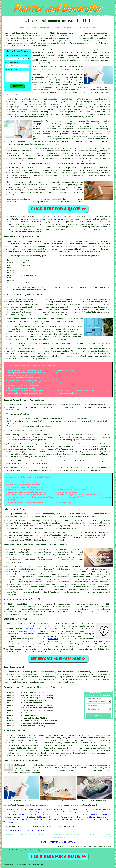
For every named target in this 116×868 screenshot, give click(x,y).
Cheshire (48, 809)
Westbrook (40, 815)
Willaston (107, 812)
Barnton (51, 815)
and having (91, 109)
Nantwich (107, 809)
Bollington (54, 820)
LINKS (85, 15)
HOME (79, 15)
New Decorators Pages (16, 850)
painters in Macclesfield (25, 185)
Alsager (44, 820)
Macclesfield (56, 217)
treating (27, 104)
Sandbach (104, 820)
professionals (10, 95)
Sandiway (8, 817)
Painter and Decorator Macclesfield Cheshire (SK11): (30, 33)
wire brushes (95, 134)
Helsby (80, 817)
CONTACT (98, 15)
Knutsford (83, 812)
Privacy (111, 850)
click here (53, 639)
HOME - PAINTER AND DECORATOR (58, 842)
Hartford (90, 817)
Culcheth (34, 820)
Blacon (95, 820)
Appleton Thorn (53, 812)
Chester (31, 817)
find (11, 672)
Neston (65, 820)
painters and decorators (97, 168)
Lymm (73, 817)
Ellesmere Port (104, 817)
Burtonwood (62, 815)
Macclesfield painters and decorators (85, 170)
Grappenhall (84, 820)
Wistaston (8, 822)
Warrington (19, 817)
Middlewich (42, 817)
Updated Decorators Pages (33, 850)
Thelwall (8, 812)
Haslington (76, 815)
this (27, 636)
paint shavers (80, 134)
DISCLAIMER (108, 15)
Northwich (95, 812)
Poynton (39, 812)
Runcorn (65, 817)
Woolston (29, 812)
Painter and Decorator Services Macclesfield (36, 687)
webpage (18, 649)
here (72, 805)
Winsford (18, 812)
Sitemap (5, 850)
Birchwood (85, 809)
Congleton (96, 815)
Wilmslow (97, 809)
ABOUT (91, 15)
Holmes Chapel (26, 815)
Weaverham (54, 817)
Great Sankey (70, 812)
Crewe (86, 815)
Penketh (7, 820)
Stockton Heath (20, 820)
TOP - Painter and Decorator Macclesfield (24, 831)
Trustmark (28, 629)
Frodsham (107, 815)
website (83, 631)
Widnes (73, 820)
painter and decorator (93, 60)
